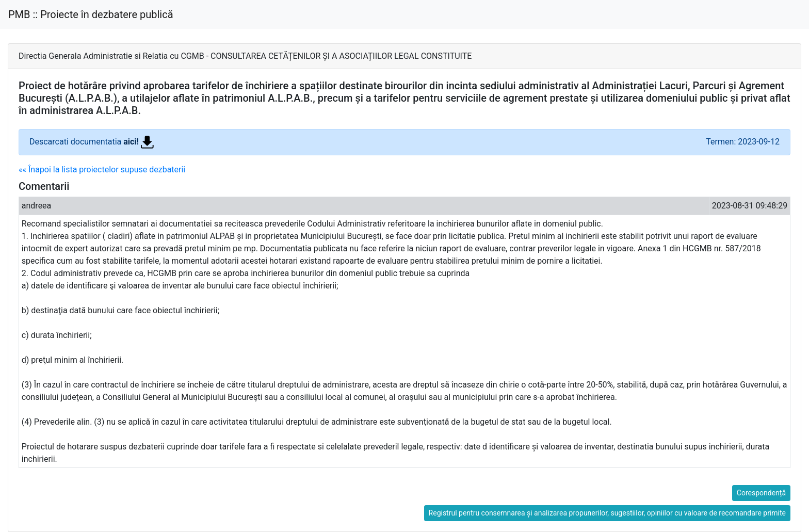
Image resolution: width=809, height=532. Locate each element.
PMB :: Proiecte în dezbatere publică (91, 14)
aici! (139, 142)
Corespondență (761, 493)
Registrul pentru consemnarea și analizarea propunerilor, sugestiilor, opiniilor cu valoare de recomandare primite (607, 513)
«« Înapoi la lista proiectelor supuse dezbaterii (102, 170)
